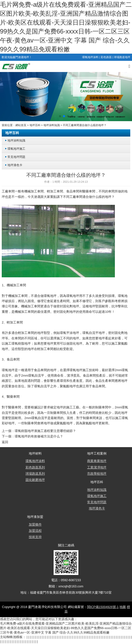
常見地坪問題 (16, 157)
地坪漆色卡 (15, 165)
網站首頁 (21, 125)
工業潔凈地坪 (97, 467)
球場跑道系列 (35, 474)
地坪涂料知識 (52, 125)
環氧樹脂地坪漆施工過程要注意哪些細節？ (45, 431)
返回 (5, 442)
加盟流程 (35, 531)
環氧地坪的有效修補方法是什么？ (39, 436)
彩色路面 (106, 57)
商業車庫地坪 (97, 461)
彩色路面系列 (35, 467)
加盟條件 (35, 525)
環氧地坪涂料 (90, 57)
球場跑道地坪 (122, 57)
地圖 (123, 607)
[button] (60, 116)
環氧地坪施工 (16, 149)
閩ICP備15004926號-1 (103, 607)
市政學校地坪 (97, 474)
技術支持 (35, 537)
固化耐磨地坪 (35, 480)
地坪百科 (35, 125)
